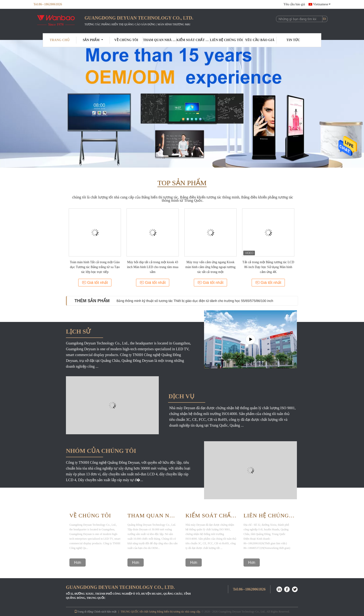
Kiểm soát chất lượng (193, 40)
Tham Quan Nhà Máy (153, 515)
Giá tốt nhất (95, 283)
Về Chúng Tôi (90, 515)
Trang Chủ (60, 40)
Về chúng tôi (126, 40)
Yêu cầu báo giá (294, 4)
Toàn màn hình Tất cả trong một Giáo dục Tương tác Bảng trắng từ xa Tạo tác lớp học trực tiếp (95, 267)
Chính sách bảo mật (105, 612)
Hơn (78, 563)
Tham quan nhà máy (160, 40)
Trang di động (84, 612)
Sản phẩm (93, 40)
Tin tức (293, 40)
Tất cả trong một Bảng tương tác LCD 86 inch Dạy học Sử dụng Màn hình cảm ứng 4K (268, 267)
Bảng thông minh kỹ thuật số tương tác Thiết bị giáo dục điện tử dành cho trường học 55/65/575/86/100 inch (195, 301)
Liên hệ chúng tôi (226, 40)
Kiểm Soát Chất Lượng (211, 515)
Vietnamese (322, 4)
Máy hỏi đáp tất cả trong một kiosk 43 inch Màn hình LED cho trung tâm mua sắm (153, 267)
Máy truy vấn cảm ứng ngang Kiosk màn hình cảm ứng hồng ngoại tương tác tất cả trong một (211, 267)
